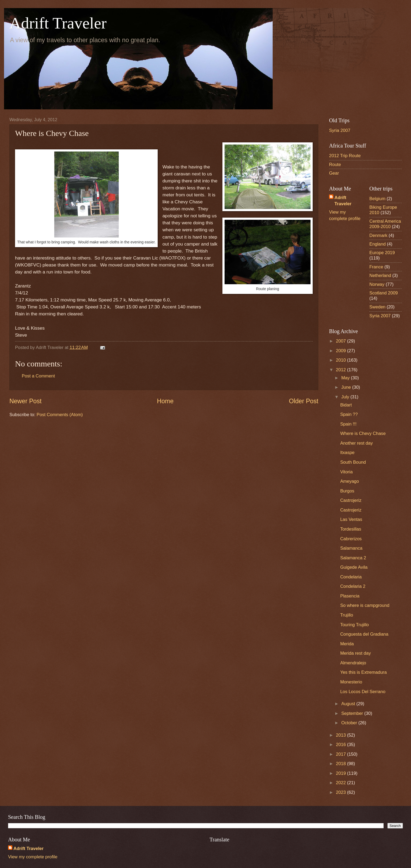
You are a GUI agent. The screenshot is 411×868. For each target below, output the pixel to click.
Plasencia (350, 596)
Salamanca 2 (353, 558)
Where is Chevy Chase (363, 433)
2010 (342, 360)
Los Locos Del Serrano (363, 692)
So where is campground (365, 605)
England (378, 244)
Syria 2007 (340, 130)
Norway (377, 284)
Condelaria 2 (353, 586)
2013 (342, 735)
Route (335, 165)
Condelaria (351, 577)
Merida (347, 644)
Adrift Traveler (58, 23)
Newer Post (26, 401)
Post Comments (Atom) (60, 415)
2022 (342, 783)
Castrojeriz (351, 500)
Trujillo (347, 615)
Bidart (346, 405)
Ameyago (349, 481)
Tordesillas (351, 529)
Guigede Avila (354, 567)
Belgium (377, 199)
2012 (342, 370)
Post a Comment (38, 376)
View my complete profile (33, 857)
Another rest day (356, 443)
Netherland (380, 275)
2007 (342, 341)
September (353, 713)
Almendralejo (353, 663)
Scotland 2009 (384, 293)
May (346, 378)
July (346, 397)
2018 (342, 764)
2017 (342, 754)
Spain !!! (348, 424)
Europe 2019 (382, 253)
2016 (342, 745)
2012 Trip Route (345, 156)
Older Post (304, 401)
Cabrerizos (351, 539)
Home (165, 401)
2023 (342, 792)
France (376, 267)
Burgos (347, 491)
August (349, 704)
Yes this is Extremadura (363, 672)
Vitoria (346, 472)
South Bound (353, 462)
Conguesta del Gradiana (364, 634)
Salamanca (351, 548)
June (347, 387)
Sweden (377, 307)
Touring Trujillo (354, 625)
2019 (342, 773)
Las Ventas (351, 519)
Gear (334, 173)
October (350, 723)
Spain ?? (349, 414)
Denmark (378, 235)
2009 (342, 351)
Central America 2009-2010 (385, 224)
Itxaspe (347, 453)
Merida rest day (355, 653)
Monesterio (351, 682)
